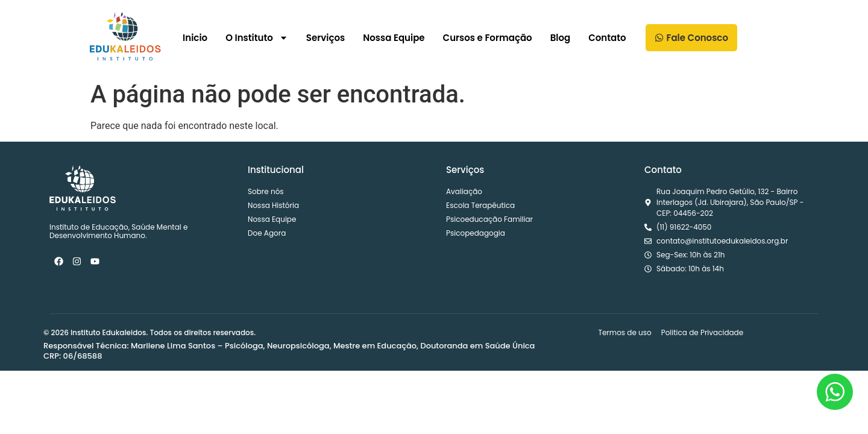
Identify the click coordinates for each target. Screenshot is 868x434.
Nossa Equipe (394, 38)
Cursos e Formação (488, 38)
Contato (607, 38)
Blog (561, 38)
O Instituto (257, 38)
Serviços (325, 38)
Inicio (195, 38)
